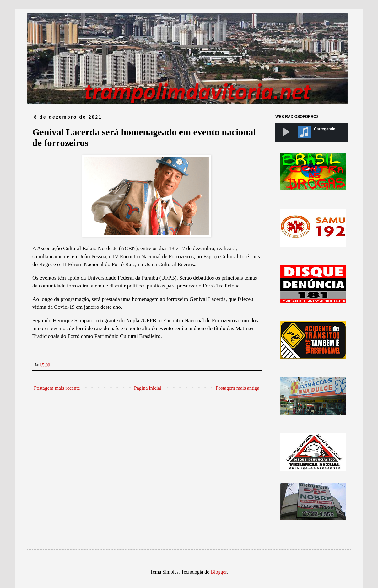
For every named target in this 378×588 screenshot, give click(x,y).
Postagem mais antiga (237, 388)
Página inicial (148, 388)
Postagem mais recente (57, 388)
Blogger (219, 572)
